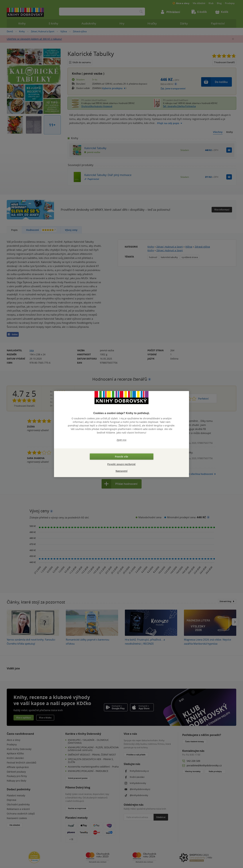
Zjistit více (122, 440)
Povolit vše (122, 457)
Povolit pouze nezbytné (121, 464)
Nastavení (122, 471)
